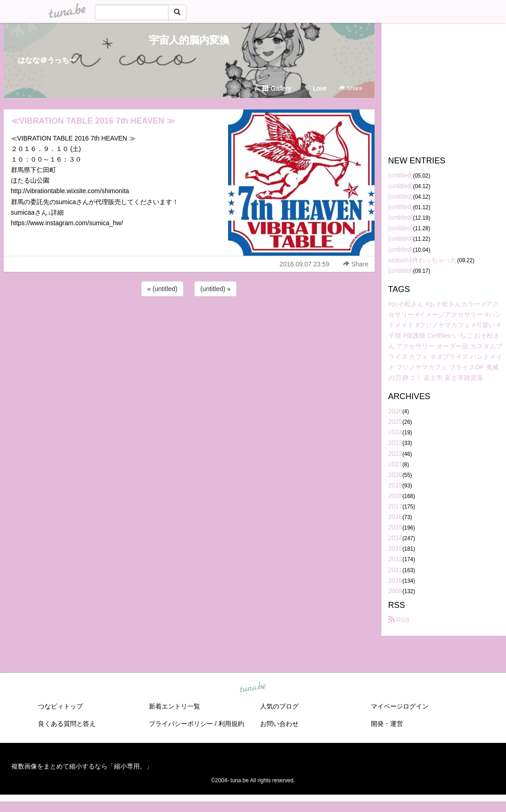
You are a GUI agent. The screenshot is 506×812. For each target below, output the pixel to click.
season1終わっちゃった (423, 260)
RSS (399, 620)
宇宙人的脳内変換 (189, 40)
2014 (395, 538)
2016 (395, 517)
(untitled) (401, 175)
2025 (395, 422)
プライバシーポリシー (181, 724)
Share (351, 88)
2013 (395, 548)
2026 (395, 411)
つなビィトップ (60, 706)
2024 (395, 432)
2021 (395, 464)
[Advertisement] (189, 323)
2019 (395, 485)
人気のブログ (279, 706)
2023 (395, 443)
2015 (395, 527)
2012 (395, 559)
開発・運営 (387, 724)
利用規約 (231, 724)
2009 (395, 591)
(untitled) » (215, 289)
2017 (395, 506)
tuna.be (253, 687)
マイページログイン (400, 706)
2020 (395, 475)
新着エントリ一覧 (174, 706)
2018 (395, 496)
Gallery (277, 88)
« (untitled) (162, 289)
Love (316, 88)
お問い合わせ (279, 724)
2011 (395, 570)
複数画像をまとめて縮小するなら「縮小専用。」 (82, 766)
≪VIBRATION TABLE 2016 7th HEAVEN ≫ (93, 121)
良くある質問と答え (67, 724)
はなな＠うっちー (47, 60)
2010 (395, 580)
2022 (395, 454)
